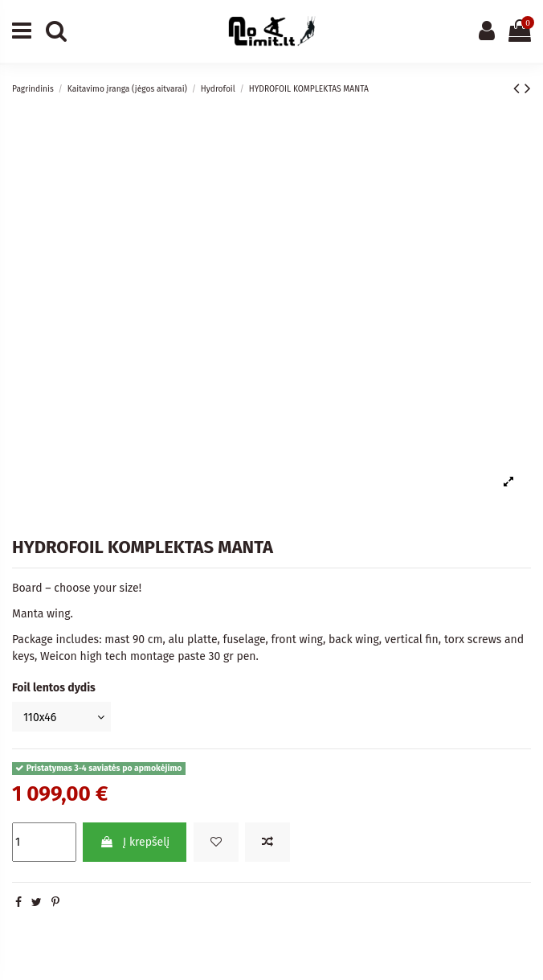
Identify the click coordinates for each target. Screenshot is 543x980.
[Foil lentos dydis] (61, 717)
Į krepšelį (135, 842)
